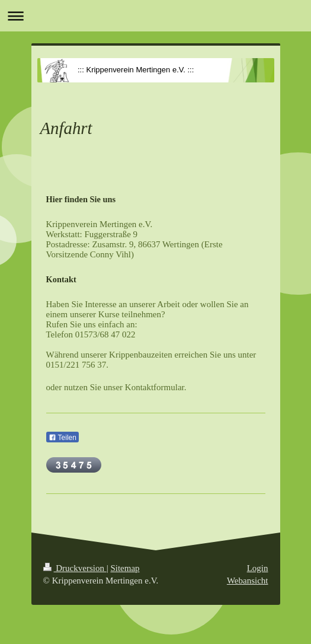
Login (258, 568)
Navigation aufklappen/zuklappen (155, 16)
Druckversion (75, 568)
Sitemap (125, 568)
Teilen (62, 438)
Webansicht (248, 581)
